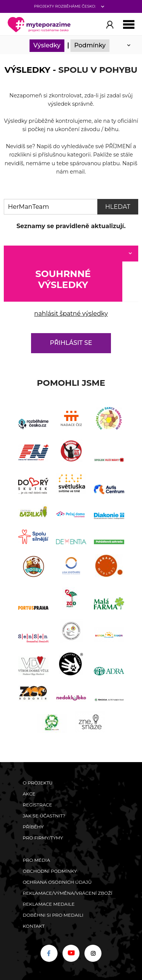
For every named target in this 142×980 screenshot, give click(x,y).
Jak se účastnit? (44, 816)
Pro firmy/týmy (43, 838)
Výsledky (47, 45)
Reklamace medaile (49, 904)
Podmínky (90, 45)
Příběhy (33, 827)
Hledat (118, 207)
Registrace (37, 805)
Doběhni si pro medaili (53, 915)
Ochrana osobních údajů (57, 882)
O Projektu (38, 783)
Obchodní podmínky (50, 871)
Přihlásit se (71, 343)
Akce (29, 794)
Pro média (36, 860)
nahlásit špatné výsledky (71, 314)
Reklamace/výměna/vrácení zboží (68, 893)
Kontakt (34, 926)
